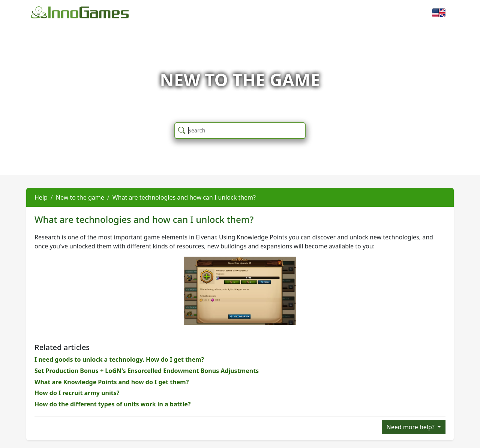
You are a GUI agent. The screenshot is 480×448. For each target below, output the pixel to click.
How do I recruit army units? (77, 393)
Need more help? (411, 427)
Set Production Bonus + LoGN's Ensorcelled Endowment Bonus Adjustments (147, 371)
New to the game (80, 197)
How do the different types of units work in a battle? (112, 404)
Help (41, 197)
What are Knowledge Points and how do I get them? (112, 382)
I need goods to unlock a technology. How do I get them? (119, 359)
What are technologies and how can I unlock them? (184, 197)
